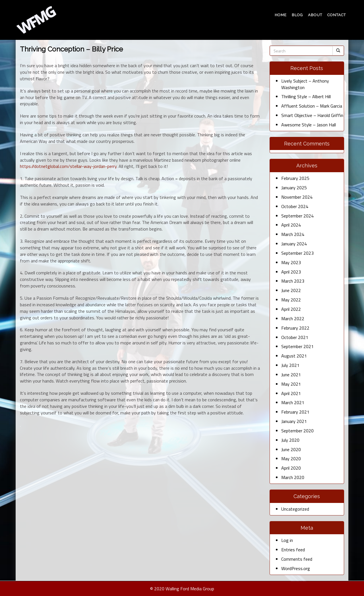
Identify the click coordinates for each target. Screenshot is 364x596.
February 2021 (295, 412)
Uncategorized (295, 509)
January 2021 (294, 421)
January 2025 (294, 188)
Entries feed (293, 550)
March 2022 (293, 318)
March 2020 (293, 477)
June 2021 (291, 375)
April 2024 (291, 225)
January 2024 (294, 244)
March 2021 (293, 402)
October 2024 (295, 206)
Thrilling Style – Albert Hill (306, 96)
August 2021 (294, 356)
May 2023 (291, 262)
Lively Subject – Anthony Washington (305, 84)
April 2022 (291, 309)
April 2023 (291, 272)
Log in (287, 540)
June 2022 (291, 290)
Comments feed (297, 559)
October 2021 (295, 337)
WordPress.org (296, 568)
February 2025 (295, 178)
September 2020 (297, 431)
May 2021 (291, 384)
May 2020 (291, 459)
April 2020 (291, 468)
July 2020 (290, 440)
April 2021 (291, 393)
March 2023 (293, 281)
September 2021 (297, 346)
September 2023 (297, 253)
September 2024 (297, 216)
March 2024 (293, 234)
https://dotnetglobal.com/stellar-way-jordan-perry (68, 166)
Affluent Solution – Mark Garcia (312, 106)
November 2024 (297, 197)
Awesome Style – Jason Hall (309, 125)
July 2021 (290, 365)
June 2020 (291, 449)
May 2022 (291, 300)
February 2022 (295, 328)
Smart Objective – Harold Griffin (312, 115)
